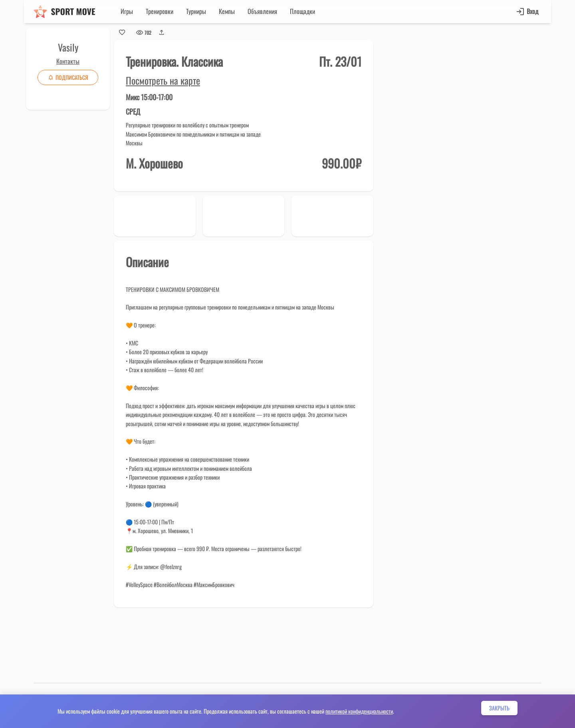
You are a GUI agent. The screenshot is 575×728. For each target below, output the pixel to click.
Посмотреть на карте (163, 80)
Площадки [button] (302, 11)
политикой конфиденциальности (359, 711)
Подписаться (68, 77)
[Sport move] (64, 12)
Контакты (68, 61)
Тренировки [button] (160, 11)
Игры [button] (127, 11)
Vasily (68, 47)
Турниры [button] (196, 11)
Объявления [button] (262, 11)
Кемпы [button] (227, 11)
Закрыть (499, 708)
